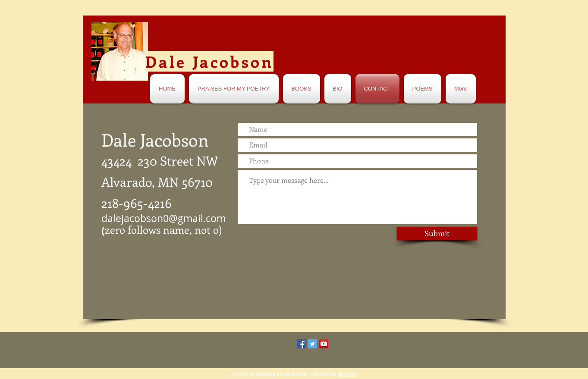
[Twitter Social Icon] (313, 344)
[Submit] (437, 233)
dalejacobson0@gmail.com (164, 218)
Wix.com (347, 374)
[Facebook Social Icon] (301, 344)
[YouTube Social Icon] (324, 344)
